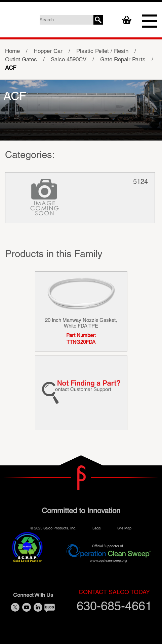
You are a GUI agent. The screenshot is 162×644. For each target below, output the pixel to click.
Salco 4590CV (69, 59)
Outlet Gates (21, 59)
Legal (97, 528)
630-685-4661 (114, 601)
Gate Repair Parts (123, 59)
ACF (11, 68)
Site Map (124, 528)
